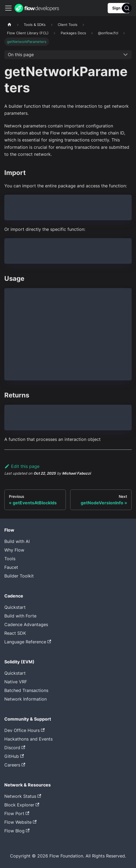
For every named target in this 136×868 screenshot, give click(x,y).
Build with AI (17, 541)
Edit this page (22, 466)
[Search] (127, 8)
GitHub (14, 756)
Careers (15, 765)
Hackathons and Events (28, 739)
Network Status (23, 796)
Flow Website (20, 822)
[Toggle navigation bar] (8, 8)
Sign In (119, 8)
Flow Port (17, 813)
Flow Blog (17, 831)
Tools (10, 559)
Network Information (25, 699)
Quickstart (15, 607)
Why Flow (14, 550)
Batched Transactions (26, 690)
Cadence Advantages (26, 624)
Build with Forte (20, 616)
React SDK (15, 633)
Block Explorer (22, 805)
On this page (21, 55)
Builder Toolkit (19, 576)
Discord (15, 748)
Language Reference (28, 642)
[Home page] (9, 25)
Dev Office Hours (24, 730)
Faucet (11, 567)
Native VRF (16, 682)
